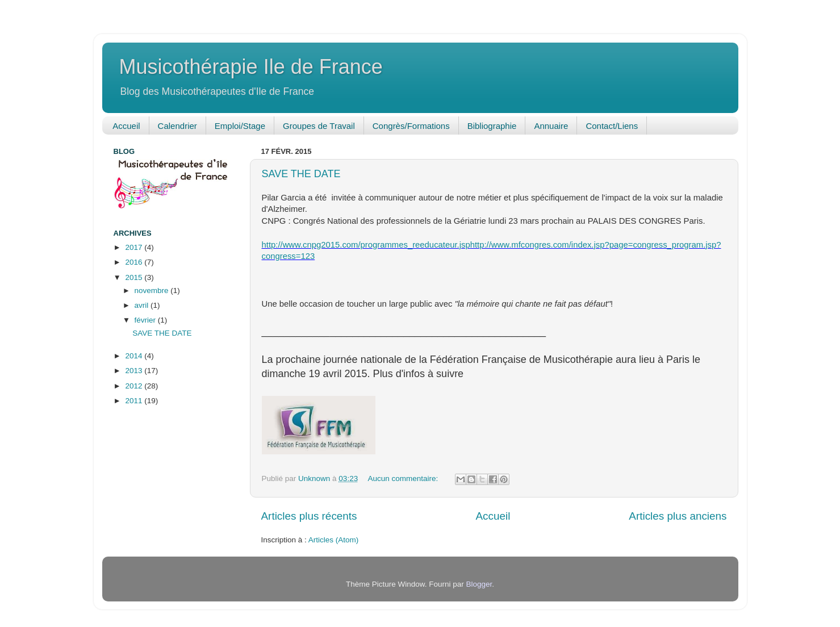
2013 (135, 371)
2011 (135, 401)
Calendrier (177, 126)
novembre (153, 290)
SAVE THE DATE (301, 174)
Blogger (479, 584)
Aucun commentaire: (404, 478)
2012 (135, 386)
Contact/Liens (612, 126)
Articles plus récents (309, 516)
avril (143, 305)
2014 (135, 356)
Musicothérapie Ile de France (251, 67)
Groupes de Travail (319, 126)
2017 (135, 247)
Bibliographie (492, 126)
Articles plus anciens (678, 516)
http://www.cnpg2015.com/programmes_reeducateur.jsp (366, 245)
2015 (135, 277)
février (146, 320)
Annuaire (551, 126)
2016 (135, 262)
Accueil (126, 126)
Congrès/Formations (411, 126)
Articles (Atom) (334, 540)
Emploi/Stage (240, 126)
